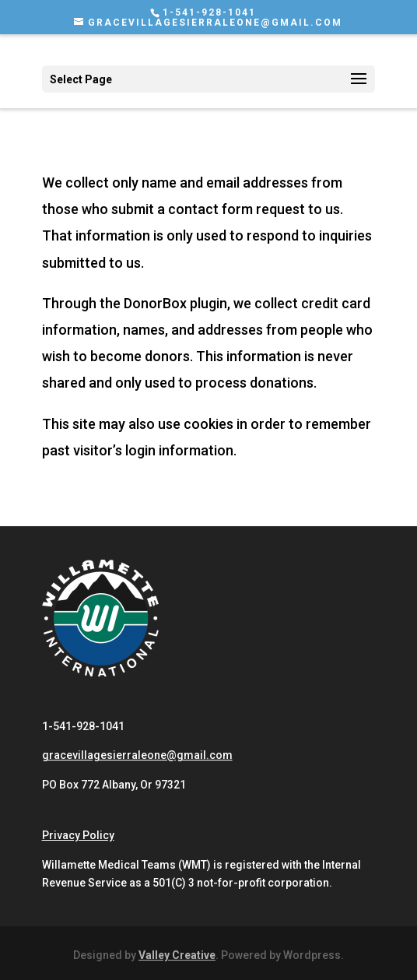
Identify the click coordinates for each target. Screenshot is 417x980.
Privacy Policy (78, 835)
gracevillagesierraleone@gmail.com (137, 755)
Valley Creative (177, 955)
